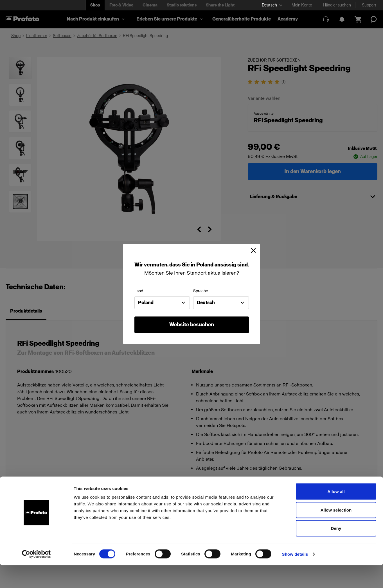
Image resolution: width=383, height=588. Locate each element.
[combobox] (162, 303)
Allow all (336, 514)
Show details (295, 577)
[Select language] (272, 5)
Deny (336, 551)
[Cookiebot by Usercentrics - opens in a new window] (36, 577)
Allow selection (336, 533)
